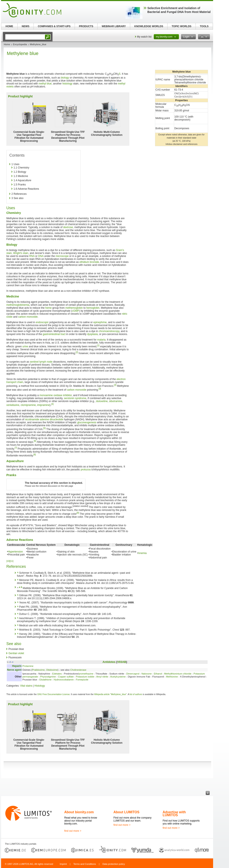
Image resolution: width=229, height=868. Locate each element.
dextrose (68, 227)
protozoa (86, 470)
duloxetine (102, 401)
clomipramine (28, 405)
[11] (12, 561)
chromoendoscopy (109, 331)
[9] (78, 513)
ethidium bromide (89, 262)
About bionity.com (79, 812)
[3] (115, 385)
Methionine (172, 677)
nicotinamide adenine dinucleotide (44, 419)
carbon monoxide (28, 317)
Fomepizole (82, 680)
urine (25, 346)
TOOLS (204, 26)
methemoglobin (74, 308)
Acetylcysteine (118, 677)
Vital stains (26, 686)
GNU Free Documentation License (54, 694)
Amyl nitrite (102, 677)
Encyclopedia (20, 44)
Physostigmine (48, 677)
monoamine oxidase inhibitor (56, 395)
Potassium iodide (85, 677)
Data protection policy (114, 864)
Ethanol (158, 674)
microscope (62, 256)
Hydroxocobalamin (64, 680)
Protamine (28, 666)
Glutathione (45, 680)
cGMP (76, 311)
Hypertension (15, 552)
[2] (77, 352)
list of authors (136, 694)
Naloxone (147, 674)
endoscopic (42, 322)
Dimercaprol (133, 674)
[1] (98, 346)
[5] (44, 428)
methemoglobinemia (18, 305)
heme (48, 308)
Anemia (142, 553)
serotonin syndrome (75, 398)
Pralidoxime (38, 670)
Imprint (63, 864)
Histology (40, 686)
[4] (52, 404)
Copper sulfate (66, 677)
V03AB (122, 662)
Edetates (57, 674)
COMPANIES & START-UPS (54, 26)
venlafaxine (13, 405)
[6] (35, 441)
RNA (32, 256)
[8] (35, 455)
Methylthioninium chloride (178, 674)
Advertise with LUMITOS (174, 814)
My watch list (144, 37)
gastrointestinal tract (54, 334)
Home (7, 44)
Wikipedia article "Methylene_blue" (110, 694)
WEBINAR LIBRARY (114, 26)
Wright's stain (21, 253)
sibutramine (116, 401)
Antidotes (109, 662)
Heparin (17, 666)
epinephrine (100, 322)
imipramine (43, 405)
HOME (9, 26)
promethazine (86, 674)
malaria (101, 340)
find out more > (73, 831)
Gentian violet (16, 653)
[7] (16, 448)
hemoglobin (93, 308)
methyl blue (45, 84)
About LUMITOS (126, 812)
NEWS (26, 26)
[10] (8, 561)
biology (65, 78)
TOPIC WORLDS (181, 26)
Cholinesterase (78, 670)
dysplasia (92, 334)
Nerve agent (14, 670)
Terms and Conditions (85, 864)
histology (67, 84)
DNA (41, 256)
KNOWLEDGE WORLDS (149, 26)
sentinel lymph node (41, 362)
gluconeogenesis (87, 422)
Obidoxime (52, 670)
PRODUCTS (86, 26)
